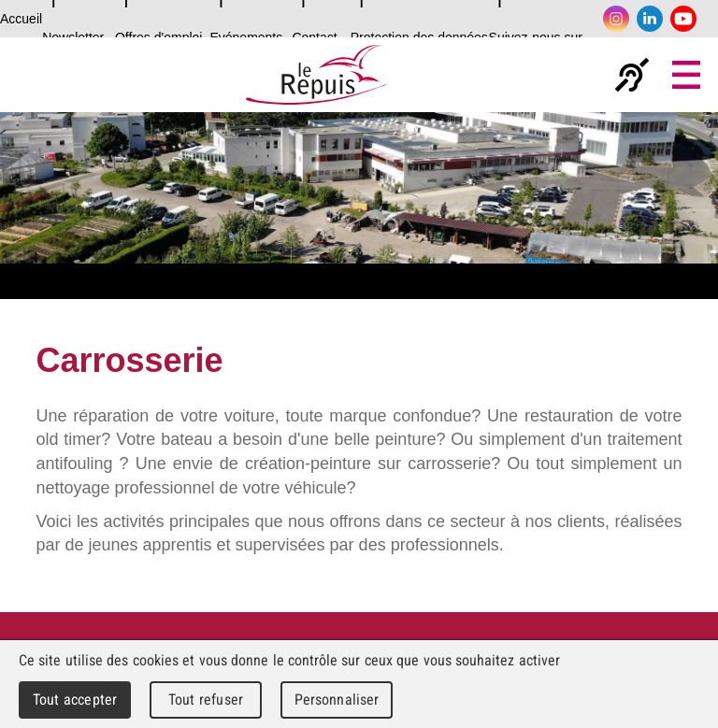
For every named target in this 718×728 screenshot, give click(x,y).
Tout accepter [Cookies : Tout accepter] (75, 699)
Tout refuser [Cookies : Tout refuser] (206, 699)
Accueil (21, 19)
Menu (686, 75)
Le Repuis (316, 75)
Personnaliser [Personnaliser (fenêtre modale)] (337, 699)
